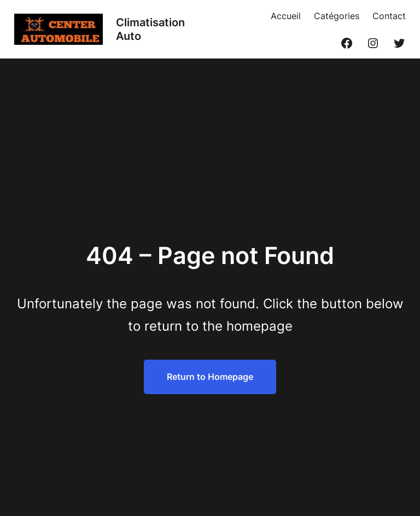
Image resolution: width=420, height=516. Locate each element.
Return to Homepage (210, 377)
